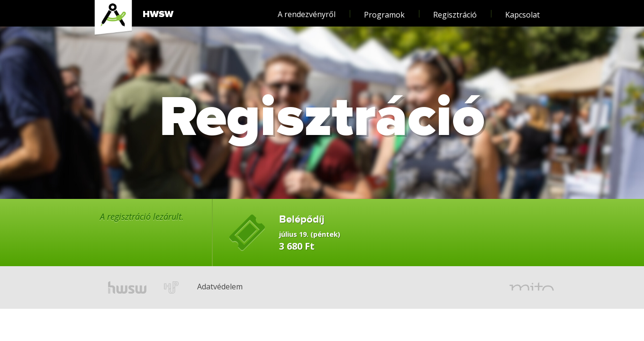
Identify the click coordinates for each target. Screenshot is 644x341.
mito (532, 287)
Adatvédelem (205, 273)
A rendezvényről (307, 10)
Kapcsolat (522, 10)
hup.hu (172, 287)
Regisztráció (455, 10)
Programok (384, 10)
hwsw (127, 287)
